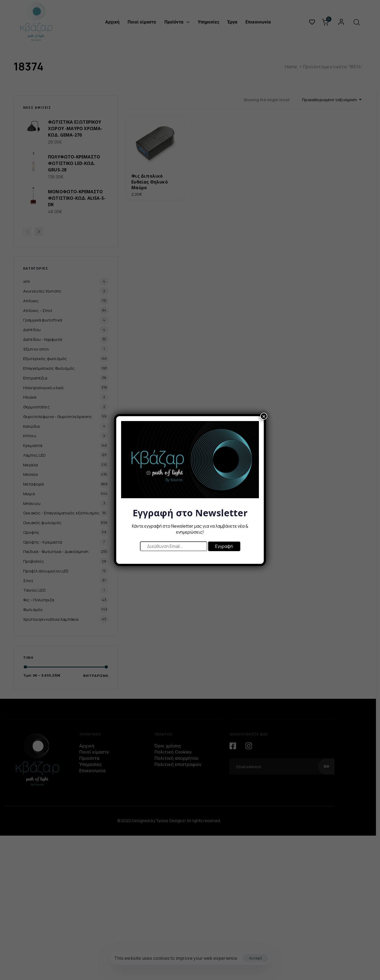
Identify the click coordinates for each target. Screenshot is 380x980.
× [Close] (264, 416)
